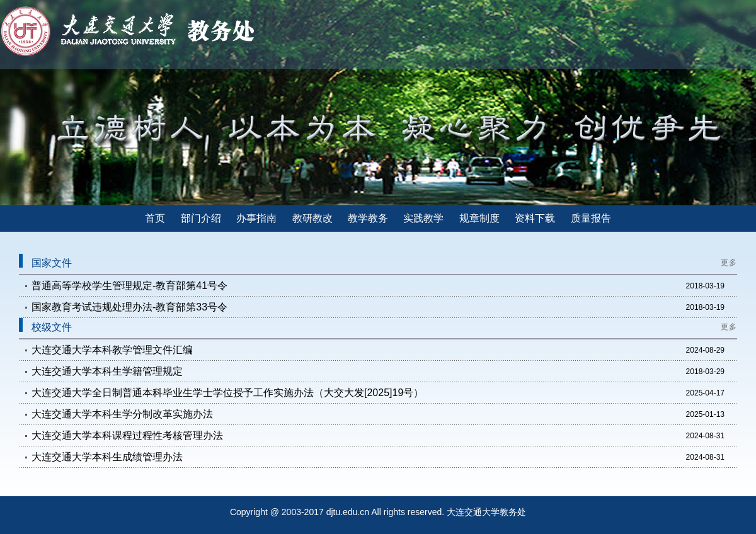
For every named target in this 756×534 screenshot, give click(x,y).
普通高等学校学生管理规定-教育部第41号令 (129, 286)
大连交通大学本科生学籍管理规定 (107, 371)
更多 (729, 263)
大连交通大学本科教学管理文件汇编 (112, 350)
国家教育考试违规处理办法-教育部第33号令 (129, 307)
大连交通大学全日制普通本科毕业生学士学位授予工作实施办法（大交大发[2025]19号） (227, 393)
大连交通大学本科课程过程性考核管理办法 (127, 435)
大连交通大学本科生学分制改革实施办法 (122, 414)
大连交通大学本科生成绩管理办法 (107, 457)
